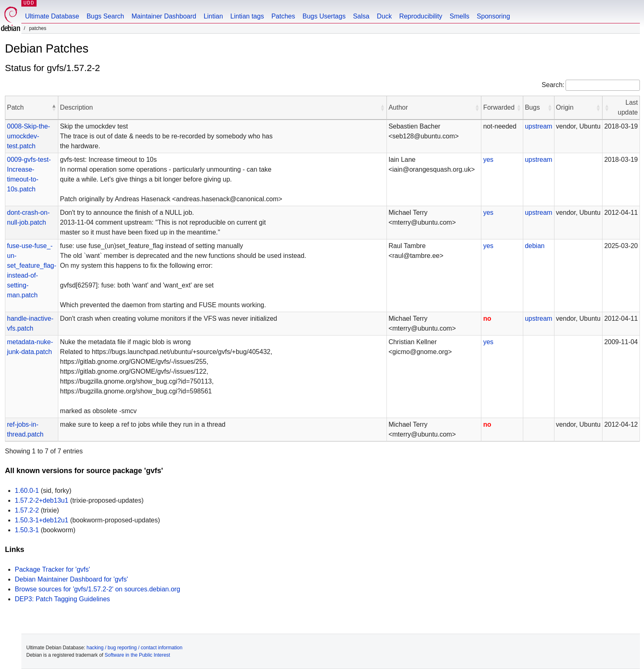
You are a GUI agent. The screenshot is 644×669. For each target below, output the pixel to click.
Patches (283, 16)
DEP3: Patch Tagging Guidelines (62, 599)
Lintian (213, 16)
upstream (539, 126)
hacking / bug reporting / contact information (135, 648)
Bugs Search (106, 16)
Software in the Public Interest (137, 655)
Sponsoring (493, 16)
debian (535, 246)
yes (488, 160)
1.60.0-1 (27, 491)
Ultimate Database (52, 16)
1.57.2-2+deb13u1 (41, 500)
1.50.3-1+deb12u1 (41, 520)
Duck (384, 16)
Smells (460, 16)
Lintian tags (247, 16)
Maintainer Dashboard (164, 16)
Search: (553, 85)
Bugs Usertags (324, 16)
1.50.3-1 (27, 530)
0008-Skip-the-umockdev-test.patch (29, 136)
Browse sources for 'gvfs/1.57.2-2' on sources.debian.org (98, 589)
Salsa (361, 16)
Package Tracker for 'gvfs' (52, 569)
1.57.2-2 (27, 510)
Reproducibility (421, 16)
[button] (54, 108)
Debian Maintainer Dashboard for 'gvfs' (71, 579)
